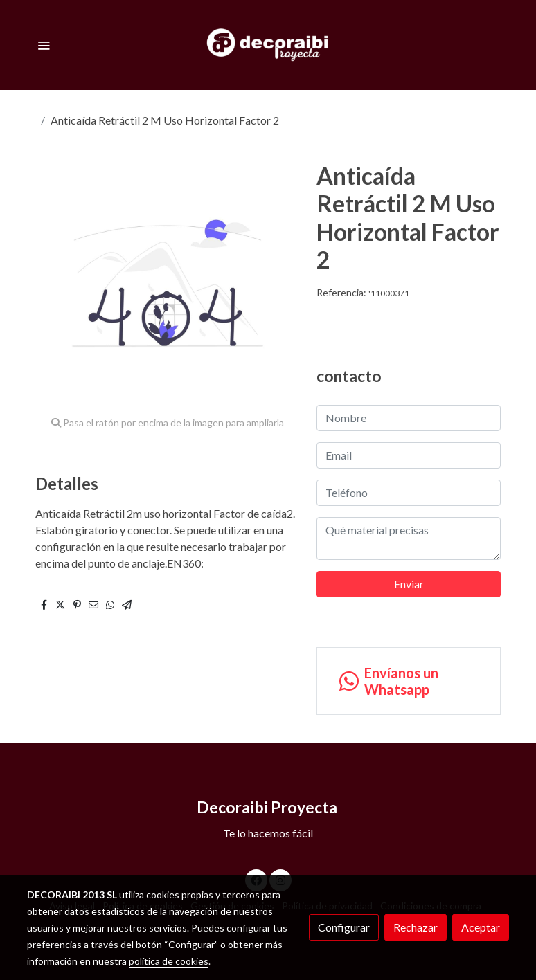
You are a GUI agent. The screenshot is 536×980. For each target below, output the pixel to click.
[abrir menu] (44, 45)
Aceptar (481, 927)
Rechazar (416, 927)
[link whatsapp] (409, 681)
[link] (268, 45)
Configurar (344, 927)
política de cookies (169, 961)
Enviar (409, 584)
